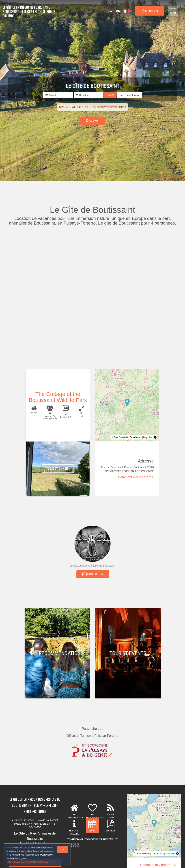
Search (110, 95)
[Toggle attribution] (155, 437)
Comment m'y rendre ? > (136, 477)
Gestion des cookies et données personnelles (27, 862)
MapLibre (148, 437)
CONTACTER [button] (93, 574)
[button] (130, 95)
